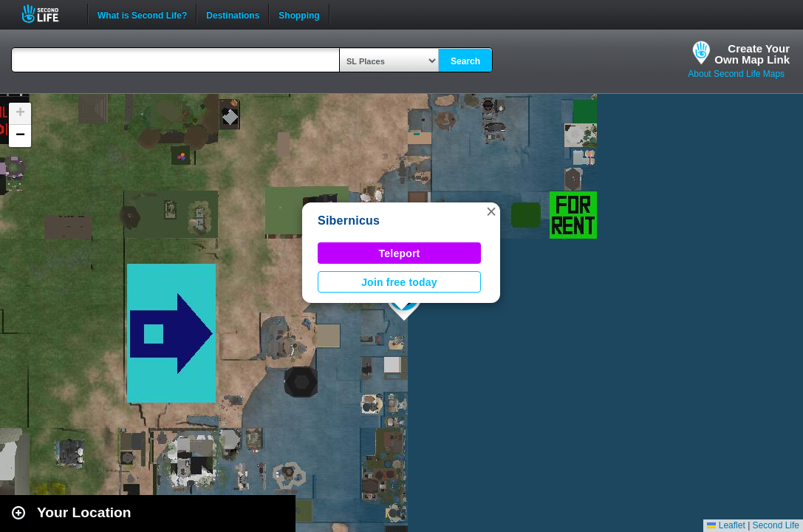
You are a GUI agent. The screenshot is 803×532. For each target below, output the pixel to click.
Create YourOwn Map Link (752, 54)
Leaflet (726, 525)
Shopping (299, 14)
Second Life (48, 14)
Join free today (399, 282)
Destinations (233, 14)
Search (465, 61)
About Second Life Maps (736, 74)
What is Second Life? (142, 14)
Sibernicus (349, 221)
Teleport (400, 253)
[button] (491, 211)
